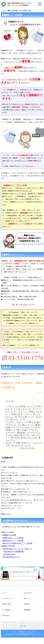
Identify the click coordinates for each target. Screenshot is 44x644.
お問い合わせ (6, 616)
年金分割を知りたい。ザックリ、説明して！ (17, 549)
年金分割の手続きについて (11, 557)
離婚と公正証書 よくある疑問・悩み (19, 10)
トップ (4, 10)
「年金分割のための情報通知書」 (14, 551)
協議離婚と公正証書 (9, 535)
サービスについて (7, 598)
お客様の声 (27, 604)
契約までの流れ (7, 604)
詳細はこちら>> (6, 514)
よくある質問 (6, 610)
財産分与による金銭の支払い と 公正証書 (17, 543)
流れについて (27, 598)
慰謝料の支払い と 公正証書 (13, 540)
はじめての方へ (28, 593)
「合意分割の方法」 (9, 554)
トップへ (5, 593)
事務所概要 (27, 610)
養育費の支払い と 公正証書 (13, 538)
